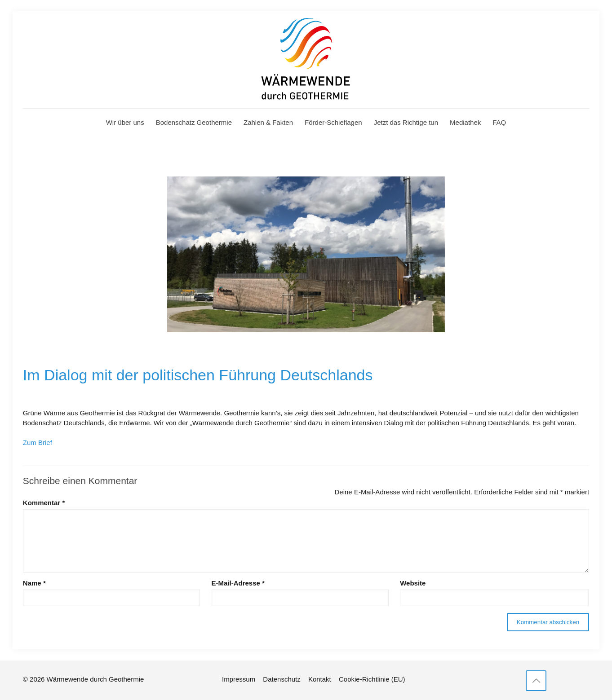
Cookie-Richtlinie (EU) (372, 679)
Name (34, 583)
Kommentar (44, 503)
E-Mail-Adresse (238, 583)
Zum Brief (38, 442)
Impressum (239, 679)
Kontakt (320, 679)
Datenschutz (282, 679)
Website (413, 583)
